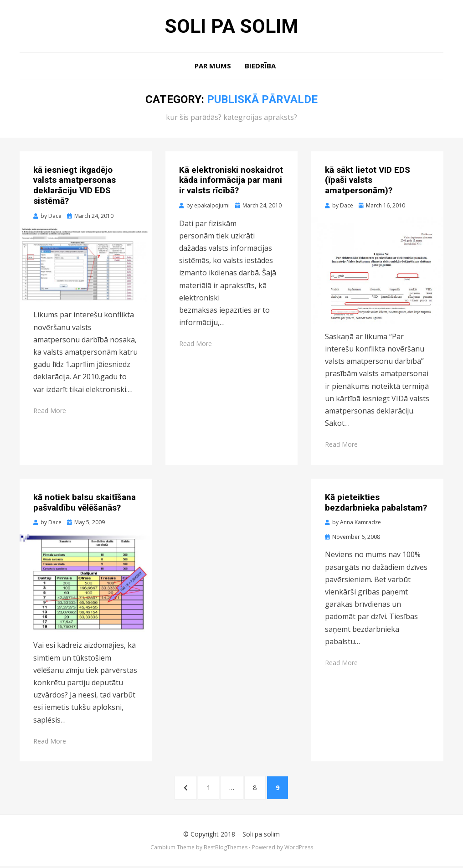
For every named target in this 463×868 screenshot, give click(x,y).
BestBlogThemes (226, 849)
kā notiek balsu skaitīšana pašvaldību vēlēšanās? (85, 503)
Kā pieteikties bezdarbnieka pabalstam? (376, 503)
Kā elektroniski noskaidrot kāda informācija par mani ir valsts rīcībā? (231, 181)
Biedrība (260, 67)
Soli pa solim (231, 26)
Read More (50, 411)
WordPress (299, 849)
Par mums (213, 67)
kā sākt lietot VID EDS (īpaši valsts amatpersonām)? (368, 181)
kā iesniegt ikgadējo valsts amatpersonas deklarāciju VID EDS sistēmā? (75, 186)
